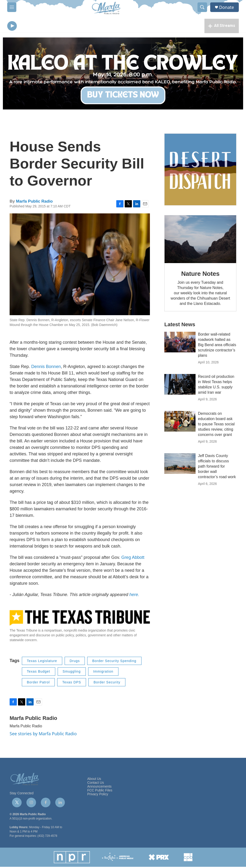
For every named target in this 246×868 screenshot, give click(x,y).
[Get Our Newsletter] (200, 171)
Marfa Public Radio (34, 202)
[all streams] (222, 26)
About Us (94, 780)
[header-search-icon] (202, 7)
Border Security (107, 683)
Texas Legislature (42, 662)
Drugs (75, 662)
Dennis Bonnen (46, 368)
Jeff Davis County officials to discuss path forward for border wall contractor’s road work (217, 467)
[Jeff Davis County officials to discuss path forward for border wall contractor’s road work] (180, 465)
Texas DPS (72, 683)
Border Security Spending (114, 662)
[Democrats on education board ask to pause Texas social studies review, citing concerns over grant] (180, 422)
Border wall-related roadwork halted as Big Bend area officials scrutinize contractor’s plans (217, 346)
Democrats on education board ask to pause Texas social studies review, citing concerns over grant (216, 425)
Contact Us (95, 784)
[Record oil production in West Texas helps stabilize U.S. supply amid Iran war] (180, 386)
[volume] (25, 27)
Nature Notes (200, 275)
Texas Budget (39, 673)
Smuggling (72, 673)
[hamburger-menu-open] (12, 7)
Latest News (180, 326)
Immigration (103, 673)
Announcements (99, 788)
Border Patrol (38, 683)
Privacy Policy (98, 795)
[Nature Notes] (200, 240)
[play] (12, 27)
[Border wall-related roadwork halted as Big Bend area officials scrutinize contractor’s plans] (180, 343)
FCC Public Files (100, 792)
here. (134, 596)
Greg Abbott (133, 559)
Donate (227, 7)
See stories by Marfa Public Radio (43, 735)
